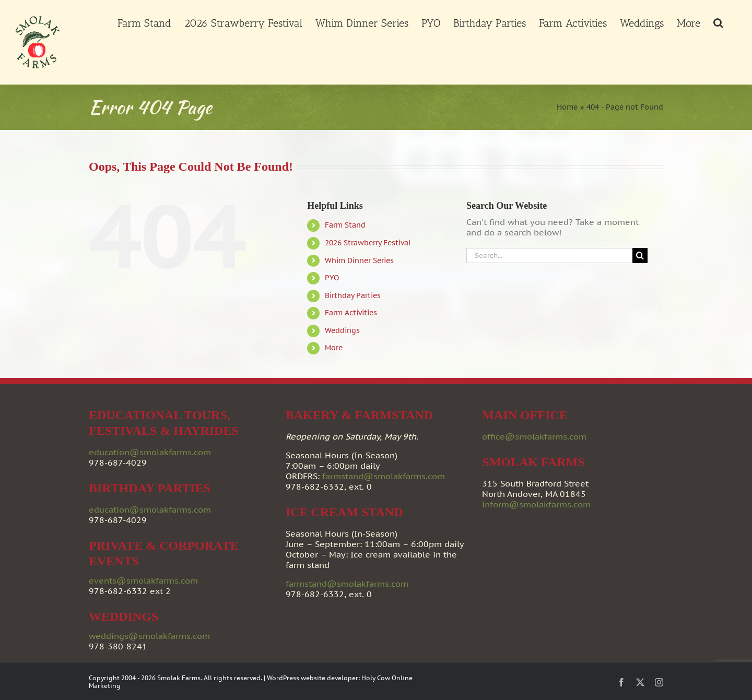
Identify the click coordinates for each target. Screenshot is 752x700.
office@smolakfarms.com (534, 436)
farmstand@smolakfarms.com (384, 476)
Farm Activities (351, 313)
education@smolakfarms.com (150, 452)
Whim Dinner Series (359, 260)
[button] (718, 22)
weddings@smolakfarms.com (149, 636)
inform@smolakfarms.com (536, 504)
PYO (332, 278)
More (334, 348)
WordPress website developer (313, 678)
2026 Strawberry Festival (368, 243)
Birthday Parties (353, 295)
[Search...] (549, 256)
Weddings (342, 330)
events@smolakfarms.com (143, 580)
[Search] (640, 256)
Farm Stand (345, 225)
